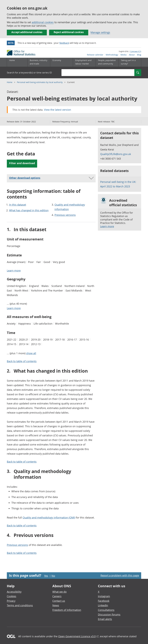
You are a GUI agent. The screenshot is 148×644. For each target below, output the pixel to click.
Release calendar (95, 55)
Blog (139, 55)
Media (124, 55)
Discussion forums (109, 614)
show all (31, 353)
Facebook (104, 601)
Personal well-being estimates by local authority (40, 82)
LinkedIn (103, 605)
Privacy (11, 601)
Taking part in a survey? (128, 62)
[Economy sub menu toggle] (61, 62)
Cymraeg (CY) (136, 51)
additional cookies (43, 22)
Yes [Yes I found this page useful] (46, 576)
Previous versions (65, 215)
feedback (64, 43)
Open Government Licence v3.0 (77, 636)
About (132, 55)
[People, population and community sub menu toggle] (107, 62)
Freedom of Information (67, 610)
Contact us (59, 601)
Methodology (112, 55)
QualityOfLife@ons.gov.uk (116, 154)
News (56, 605)
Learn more (107, 226)
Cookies (12, 596)
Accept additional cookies (27, 32)
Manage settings (100, 32)
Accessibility (14, 592)
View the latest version (57, 110)
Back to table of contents (22, 361)
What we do (59, 592)
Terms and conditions (20, 605)
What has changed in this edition (29, 210)
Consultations (106, 610)
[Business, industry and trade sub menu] (39, 62)
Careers (57, 596)
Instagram (104, 596)
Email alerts (105, 619)
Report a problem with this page (120, 575)
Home (12, 60)
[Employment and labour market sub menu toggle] (84, 62)
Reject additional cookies (69, 32)
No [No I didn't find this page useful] (53, 576)
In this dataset (18, 205)
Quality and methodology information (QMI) (49, 518)
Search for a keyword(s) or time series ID (29, 73)
